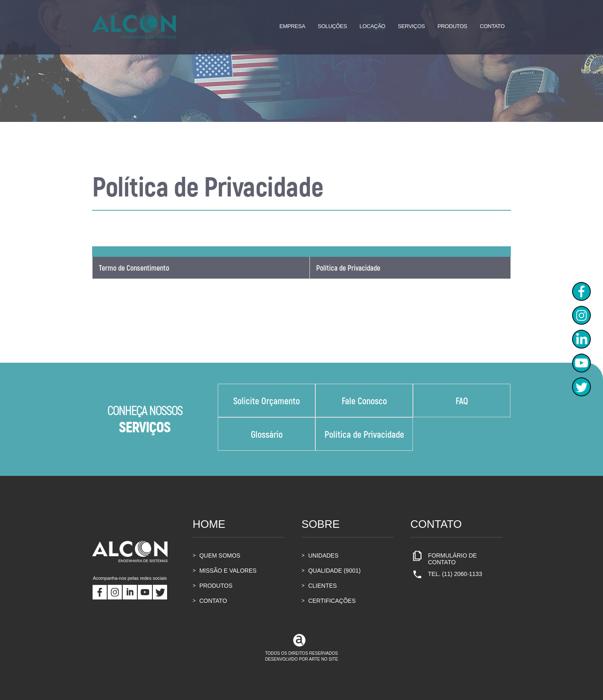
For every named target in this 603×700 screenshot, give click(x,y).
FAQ (462, 400)
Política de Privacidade (348, 268)
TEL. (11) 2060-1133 (446, 576)
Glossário (267, 434)
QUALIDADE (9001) (331, 571)
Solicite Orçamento (267, 400)
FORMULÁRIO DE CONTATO (444, 559)
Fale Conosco (364, 400)
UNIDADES (320, 555)
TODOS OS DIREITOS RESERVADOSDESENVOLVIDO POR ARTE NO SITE (301, 648)
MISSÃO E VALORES (225, 571)
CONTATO (210, 601)
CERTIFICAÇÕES (329, 601)
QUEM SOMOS (216, 555)
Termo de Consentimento (134, 268)
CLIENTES (319, 586)
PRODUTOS (213, 586)
